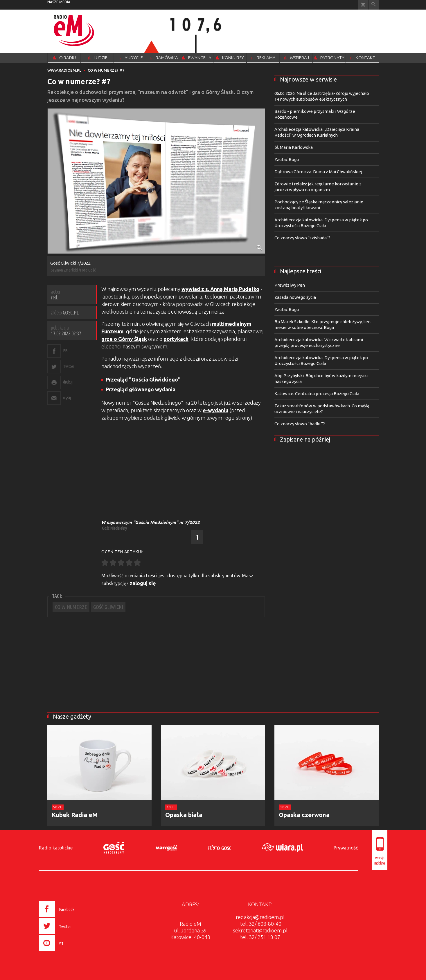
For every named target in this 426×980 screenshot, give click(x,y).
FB (65, 351)
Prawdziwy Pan (290, 285)
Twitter (69, 366)
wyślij (67, 398)
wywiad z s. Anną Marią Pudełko (220, 289)
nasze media (59, 2)
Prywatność (346, 848)
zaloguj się (143, 583)
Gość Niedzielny (114, 528)
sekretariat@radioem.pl (260, 930)
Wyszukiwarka (374, 5)
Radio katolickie (56, 848)
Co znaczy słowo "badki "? (300, 424)
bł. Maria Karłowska (294, 147)
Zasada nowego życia (295, 297)
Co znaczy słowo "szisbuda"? (302, 238)
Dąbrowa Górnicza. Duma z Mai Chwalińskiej (318, 172)
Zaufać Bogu (287, 159)
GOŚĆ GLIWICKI (108, 607)
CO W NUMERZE (71, 607)
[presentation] (69, 952)
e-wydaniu (215, 410)
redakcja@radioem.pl (260, 917)
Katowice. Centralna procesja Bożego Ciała (317, 394)
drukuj (68, 382)
